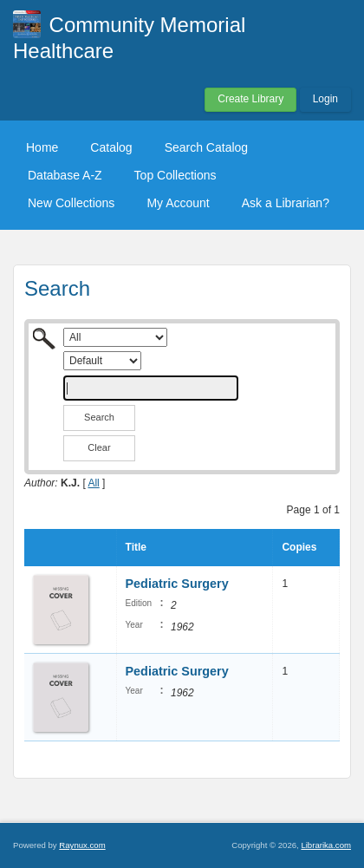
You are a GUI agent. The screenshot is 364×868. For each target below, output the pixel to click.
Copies (299, 547)
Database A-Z (65, 175)
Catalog (111, 147)
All (93, 483)
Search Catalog (207, 147)
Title (136, 547)
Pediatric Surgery (177, 584)
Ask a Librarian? (286, 203)
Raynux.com (82, 845)
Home (42, 147)
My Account (178, 203)
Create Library (250, 99)
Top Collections (175, 175)
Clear (99, 447)
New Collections (71, 203)
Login (325, 99)
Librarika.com (326, 845)
